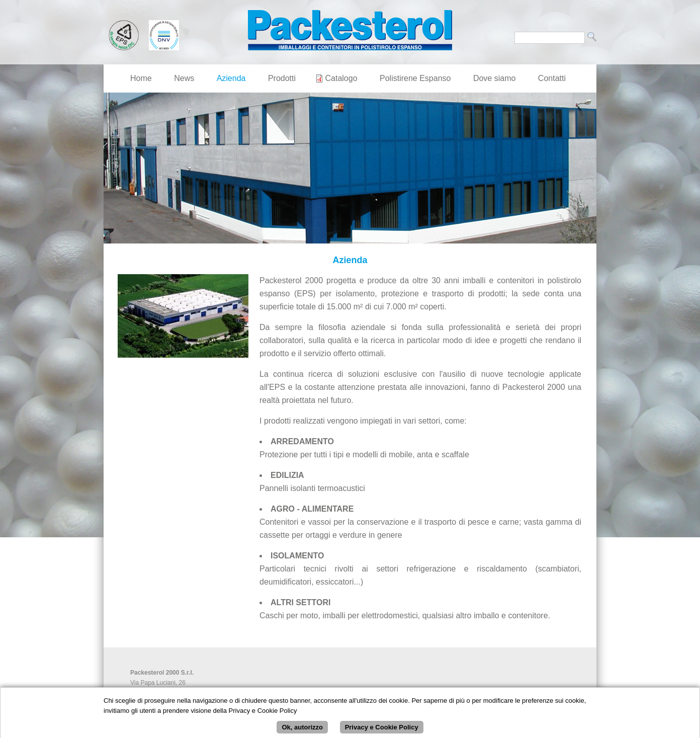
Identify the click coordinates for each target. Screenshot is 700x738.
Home (141, 78)
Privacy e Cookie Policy (382, 730)
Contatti (552, 78)
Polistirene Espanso (415, 78)
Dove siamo (494, 78)
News (184, 78)
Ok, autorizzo (302, 730)
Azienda (231, 78)
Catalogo (341, 78)
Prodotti (282, 78)
